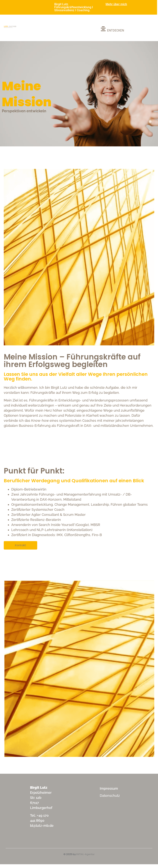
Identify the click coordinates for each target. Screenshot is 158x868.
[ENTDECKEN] (112, 29)
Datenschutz (110, 796)
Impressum (109, 788)
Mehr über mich (116, 4)
